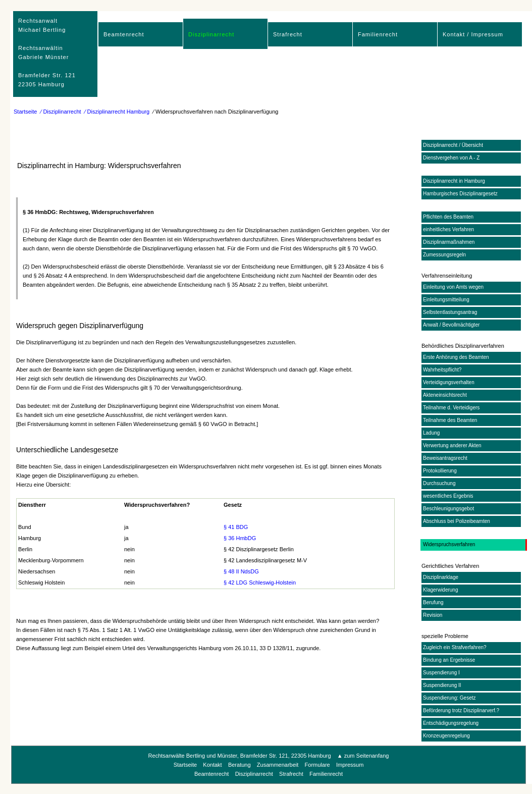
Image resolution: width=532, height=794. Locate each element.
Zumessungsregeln (444, 255)
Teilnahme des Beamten (450, 420)
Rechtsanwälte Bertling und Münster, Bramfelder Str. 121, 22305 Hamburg (241, 756)
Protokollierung (440, 471)
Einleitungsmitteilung (446, 300)
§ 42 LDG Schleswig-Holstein (260, 583)
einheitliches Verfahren (448, 229)
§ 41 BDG (236, 527)
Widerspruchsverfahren (449, 544)
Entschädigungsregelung (451, 723)
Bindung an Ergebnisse (449, 660)
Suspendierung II (442, 685)
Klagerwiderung (441, 590)
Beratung (240, 765)
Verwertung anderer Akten (452, 445)
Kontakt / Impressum (473, 34)
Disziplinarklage (441, 577)
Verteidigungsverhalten (449, 382)
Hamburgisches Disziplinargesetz (460, 194)
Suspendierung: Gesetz (449, 698)
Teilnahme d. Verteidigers (451, 408)
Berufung (433, 602)
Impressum (350, 765)
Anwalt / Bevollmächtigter (451, 325)
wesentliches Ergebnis (448, 496)
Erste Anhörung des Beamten (456, 357)
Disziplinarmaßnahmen (449, 242)
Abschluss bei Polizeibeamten (457, 521)
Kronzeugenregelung (446, 736)
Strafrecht (288, 34)
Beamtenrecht (124, 34)
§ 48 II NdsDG (241, 571)
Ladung (431, 433)
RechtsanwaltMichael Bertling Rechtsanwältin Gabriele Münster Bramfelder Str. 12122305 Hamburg (47, 52)
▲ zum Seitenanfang (363, 756)
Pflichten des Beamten (448, 217)
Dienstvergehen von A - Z (451, 158)
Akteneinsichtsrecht (445, 395)
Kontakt (212, 765)
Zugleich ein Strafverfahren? (455, 647)
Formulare (317, 765)
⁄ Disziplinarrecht (61, 112)
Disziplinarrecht (211, 34)
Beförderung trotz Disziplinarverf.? (461, 710)
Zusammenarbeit (278, 765)
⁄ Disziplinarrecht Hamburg (117, 112)
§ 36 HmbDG (240, 538)
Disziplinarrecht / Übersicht (453, 145)
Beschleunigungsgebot (448, 509)
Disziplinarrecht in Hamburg (454, 181)
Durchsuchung (439, 483)
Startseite (25, 112)
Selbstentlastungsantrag (450, 312)
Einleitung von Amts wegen (453, 287)
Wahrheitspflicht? (442, 370)
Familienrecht (378, 34)
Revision (433, 615)
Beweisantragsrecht (445, 458)
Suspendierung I (441, 673)
